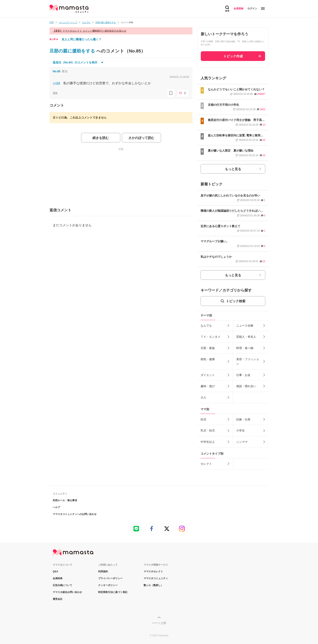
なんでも (206, 326)
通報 (55, 93)
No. (57, 71)
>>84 (56, 83)
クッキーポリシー (108, 585)
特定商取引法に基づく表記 (113, 592)
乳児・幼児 (208, 430)
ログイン (252, 9)
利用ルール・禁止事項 (65, 500)
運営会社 (58, 599)
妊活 (203, 419)
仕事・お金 (243, 375)
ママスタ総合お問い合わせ (67, 592)
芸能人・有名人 (246, 337)
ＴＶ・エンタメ (211, 337)
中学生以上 (208, 442)
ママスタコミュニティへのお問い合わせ (75, 514)
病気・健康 (208, 359)
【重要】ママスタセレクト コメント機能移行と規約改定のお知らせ (90, 31)
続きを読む (101, 138)
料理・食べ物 (245, 348)
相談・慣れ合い (246, 386)
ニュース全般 (245, 326)
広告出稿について (62, 585)
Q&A (55, 571)
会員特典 (58, 578)
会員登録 (238, 9)
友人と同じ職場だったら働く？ (82, 39)
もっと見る (233, 169)
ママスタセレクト (153, 571)
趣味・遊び (208, 386)
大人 (203, 397)
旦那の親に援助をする (73, 51)
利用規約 (103, 571)
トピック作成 (233, 56)
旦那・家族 (208, 348)
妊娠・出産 (243, 419)
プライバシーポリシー (110, 578)
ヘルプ (56, 507)
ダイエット (208, 375)
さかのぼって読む (141, 138)
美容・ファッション (248, 361)
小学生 (241, 430)
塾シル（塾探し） (153, 585)
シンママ (242, 442)
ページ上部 (159, 623)
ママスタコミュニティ (156, 578)
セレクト (206, 464)
